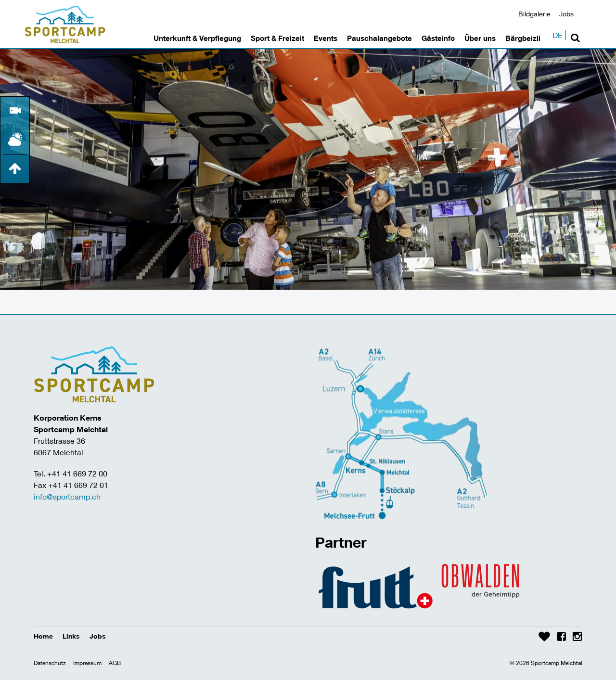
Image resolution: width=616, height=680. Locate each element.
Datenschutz (50, 663)
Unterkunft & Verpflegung (197, 38)
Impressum (87, 663)
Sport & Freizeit (277, 38)
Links (71, 636)
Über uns (480, 38)
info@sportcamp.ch (67, 496)
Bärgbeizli (523, 38)
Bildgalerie (534, 14)
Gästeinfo (438, 38)
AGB (115, 663)
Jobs (566, 14)
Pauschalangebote (379, 38)
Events (326, 38)
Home (43, 636)
